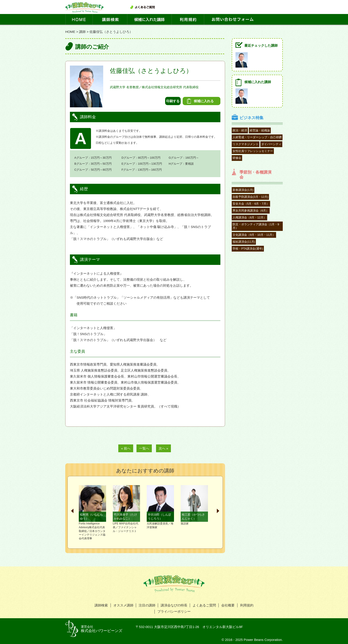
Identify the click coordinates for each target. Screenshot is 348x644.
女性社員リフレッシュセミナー (253, 151)
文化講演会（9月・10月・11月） (254, 235)
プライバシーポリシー (174, 611)
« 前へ (126, 448)
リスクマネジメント (246, 144)
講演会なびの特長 (174, 605)
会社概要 (228, 605)
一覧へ (144, 448)
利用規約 (247, 605)
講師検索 (101, 605)
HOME (70, 32)
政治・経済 (240, 130)
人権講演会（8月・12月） (249, 217)
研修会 (237, 158)
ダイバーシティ (271, 144)
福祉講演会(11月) (244, 242)
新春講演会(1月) (243, 190)
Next (218, 511)
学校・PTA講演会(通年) (248, 249)
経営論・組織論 (260, 130)
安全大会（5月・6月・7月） (251, 204)
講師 (82, 32)
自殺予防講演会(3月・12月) (250, 197)
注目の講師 (147, 605)
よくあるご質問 (204, 605)
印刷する (173, 101)
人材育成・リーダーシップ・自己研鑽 (257, 137)
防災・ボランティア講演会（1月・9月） (256, 226)
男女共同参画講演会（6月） (251, 211)
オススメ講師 (123, 605)
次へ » (163, 448)
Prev (72, 511)
